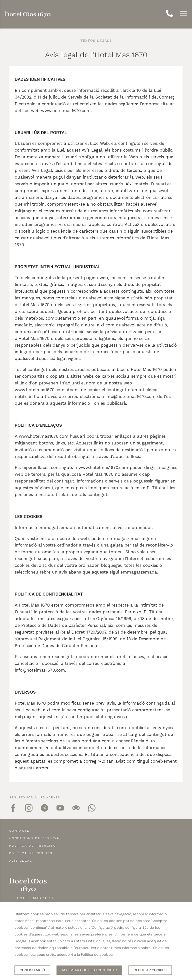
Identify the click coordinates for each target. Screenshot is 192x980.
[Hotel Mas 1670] (28, 14)
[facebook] (13, 810)
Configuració (32, 970)
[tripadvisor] (76, 810)
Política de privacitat (33, 846)
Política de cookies (31, 853)
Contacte (19, 831)
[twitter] (44, 810)
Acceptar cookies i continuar (89, 970)
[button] (184, 13)
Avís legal (21, 861)
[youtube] (60, 810)
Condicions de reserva (34, 838)
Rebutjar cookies (150, 970)
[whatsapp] (92, 810)
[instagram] (29, 810)
